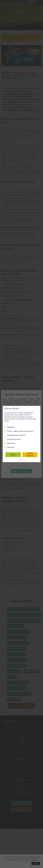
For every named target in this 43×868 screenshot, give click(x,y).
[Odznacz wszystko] (38, 408)
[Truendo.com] (22, 460)
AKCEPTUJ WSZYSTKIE (30, 455)
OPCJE (13, 455)
